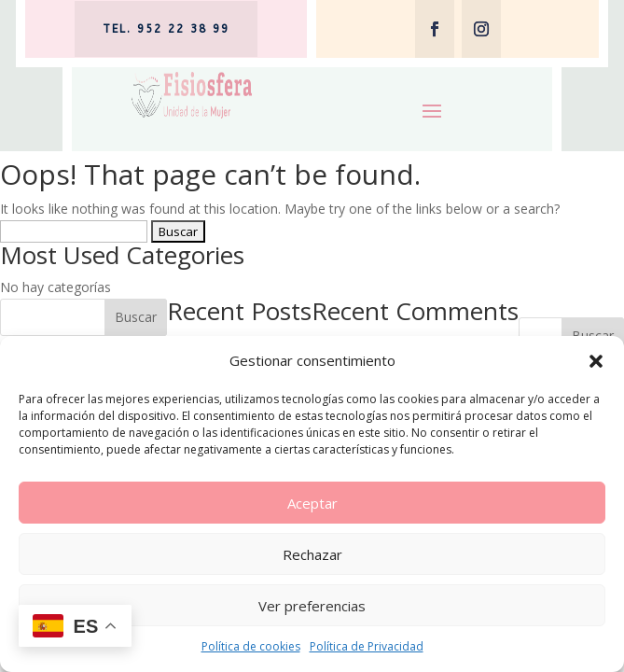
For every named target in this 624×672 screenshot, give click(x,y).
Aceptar (312, 503)
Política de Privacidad (367, 646)
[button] (596, 361)
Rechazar (312, 554)
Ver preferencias (312, 606)
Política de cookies (251, 646)
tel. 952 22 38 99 (166, 29)
